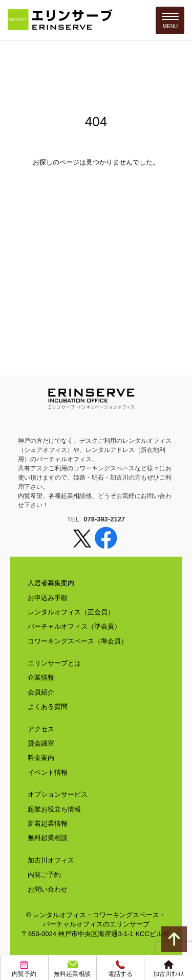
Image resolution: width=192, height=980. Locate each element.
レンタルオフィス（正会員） (71, 612)
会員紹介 (41, 692)
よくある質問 (48, 707)
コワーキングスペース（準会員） (78, 641)
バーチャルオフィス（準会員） (74, 626)
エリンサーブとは (54, 663)
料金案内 (41, 758)
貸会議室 (41, 743)
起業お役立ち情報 (54, 809)
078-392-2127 (104, 519)
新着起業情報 (48, 823)
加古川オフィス (51, 860)
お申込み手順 (48, 598)
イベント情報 (48, 772)
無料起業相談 (48, 838)
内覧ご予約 (44, 875)
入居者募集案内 (51, 583)
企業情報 (41, 677)
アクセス (41, 729)
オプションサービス (58, 794)
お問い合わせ (48, 889)
